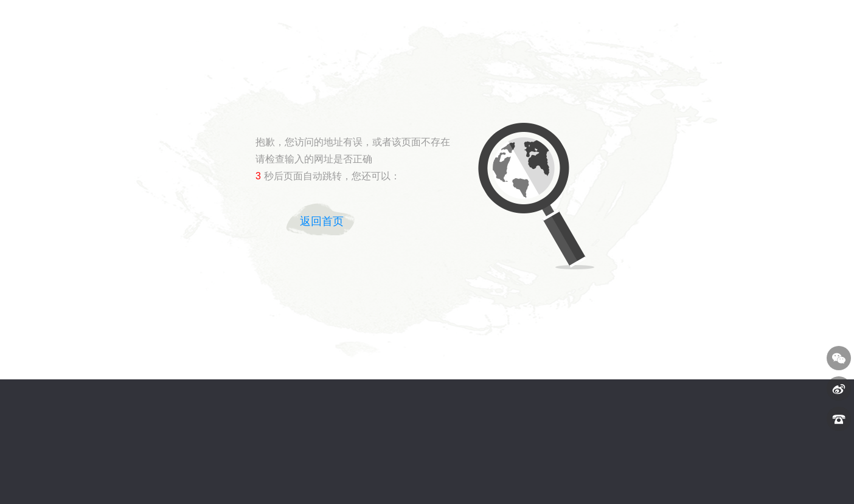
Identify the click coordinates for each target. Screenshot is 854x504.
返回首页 (322, 221)
